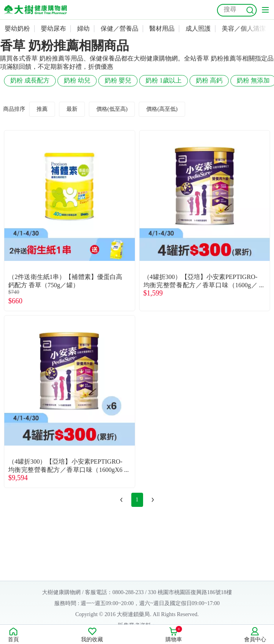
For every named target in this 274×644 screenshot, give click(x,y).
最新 (72, 109)
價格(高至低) (162, 109)
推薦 (42, 109)
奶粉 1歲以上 (164, 80)
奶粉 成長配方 (30, 80)
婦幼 (83, 28)
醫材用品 (162, 28)
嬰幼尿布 (53, 28)
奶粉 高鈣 (209, 80)
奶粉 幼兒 (77, 80)
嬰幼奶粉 (17, 28)
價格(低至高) (112, 109)
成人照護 (198, 28)
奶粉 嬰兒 (118, 80)
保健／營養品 (120, 28)
